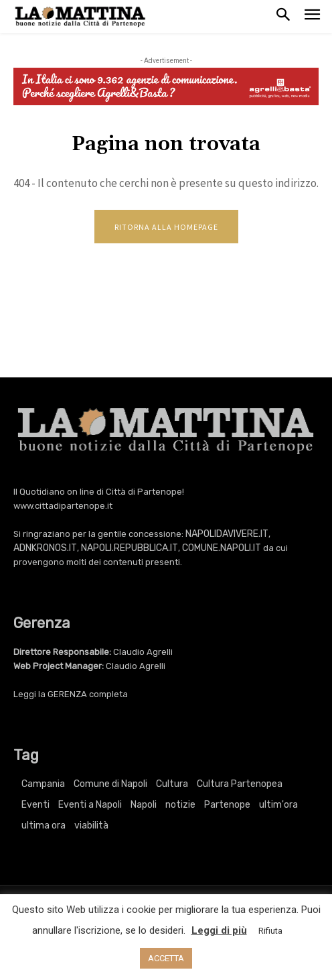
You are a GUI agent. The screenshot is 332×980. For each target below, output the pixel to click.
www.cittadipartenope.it (63, 506)
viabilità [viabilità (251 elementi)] (91, 825)
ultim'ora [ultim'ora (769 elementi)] (278, 805)
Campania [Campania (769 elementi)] (43, 784)
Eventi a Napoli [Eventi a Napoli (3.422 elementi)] (90, 805)
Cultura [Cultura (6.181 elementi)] (172, 784)
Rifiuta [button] (270, 931)
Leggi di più (219, 930)
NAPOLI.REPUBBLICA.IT (130, 548)
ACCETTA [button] (166, 958)
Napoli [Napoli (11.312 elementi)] (144, 805)
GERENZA (67, 694)
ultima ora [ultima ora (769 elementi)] (44, 825)
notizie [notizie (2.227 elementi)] (180, 805)
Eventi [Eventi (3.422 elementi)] (35, 805)
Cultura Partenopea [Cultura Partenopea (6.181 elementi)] (240, 784)
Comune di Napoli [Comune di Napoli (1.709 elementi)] (110, 784)
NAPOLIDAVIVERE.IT (227, 534)
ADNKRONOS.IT (45, 548)
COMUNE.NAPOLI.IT (222, 548)
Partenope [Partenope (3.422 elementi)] (227, 805)
